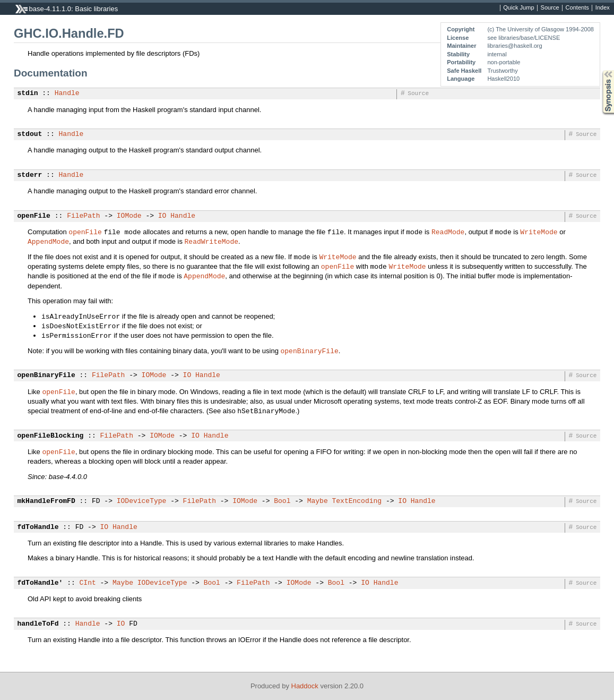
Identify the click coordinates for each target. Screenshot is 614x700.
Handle (67, 93)
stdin (28, 93)
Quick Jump (518, 8)
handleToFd (38, 624)
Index (603, 8)
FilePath (83, 216)
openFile (34, 216)
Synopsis (600, 70)
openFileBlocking (51, 436)
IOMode (129, 216)
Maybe (318, 501)
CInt (88, 583)
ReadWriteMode (211, 241)
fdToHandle (38, 527)
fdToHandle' (40, 583)
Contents (577, 8)
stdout (30, 134)
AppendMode (48, 241)
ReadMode (448, 232)
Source (550, 8)
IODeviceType (142, 501)
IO (162, 216)
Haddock (305, 686)
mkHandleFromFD (46, 501)
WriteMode (539, 232)
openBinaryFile (310, 351)
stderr (30, 175)
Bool (282, 501)
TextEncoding (357, 501)
